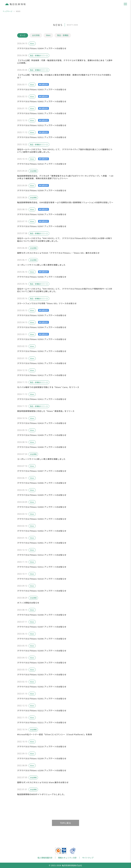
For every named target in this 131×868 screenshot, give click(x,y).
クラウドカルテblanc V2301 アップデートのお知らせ (42, 699)
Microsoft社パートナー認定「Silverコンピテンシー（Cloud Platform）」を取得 (55, 735)
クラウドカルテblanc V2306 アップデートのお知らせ (42, 639)
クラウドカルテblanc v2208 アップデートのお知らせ (42, 770)
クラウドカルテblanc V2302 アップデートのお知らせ (42, 687)
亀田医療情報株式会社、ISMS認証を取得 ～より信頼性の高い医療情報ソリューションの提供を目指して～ (65, 202)
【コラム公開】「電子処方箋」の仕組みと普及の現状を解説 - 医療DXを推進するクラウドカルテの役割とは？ (64, 76)
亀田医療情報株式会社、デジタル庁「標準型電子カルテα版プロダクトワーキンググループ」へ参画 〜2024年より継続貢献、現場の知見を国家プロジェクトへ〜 (65, 177)
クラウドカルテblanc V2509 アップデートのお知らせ (42, 190)
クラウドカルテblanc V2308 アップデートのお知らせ (42, 615)
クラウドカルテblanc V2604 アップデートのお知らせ (42, 48)
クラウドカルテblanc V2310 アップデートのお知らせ (42, 579)
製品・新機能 (63, 35)
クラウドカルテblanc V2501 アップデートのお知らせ (42, 363)
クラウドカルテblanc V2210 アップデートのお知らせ (42, 746)
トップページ (8, 11)
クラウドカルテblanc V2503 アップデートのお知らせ (42, 339)
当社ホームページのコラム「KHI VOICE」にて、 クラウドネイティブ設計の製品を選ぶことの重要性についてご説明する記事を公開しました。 (65, 151)
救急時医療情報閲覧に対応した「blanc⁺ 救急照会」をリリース (46, 411)
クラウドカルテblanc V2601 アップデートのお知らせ (42, 113)
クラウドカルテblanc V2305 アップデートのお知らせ (42, 651)
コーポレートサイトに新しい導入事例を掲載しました (41, 265)
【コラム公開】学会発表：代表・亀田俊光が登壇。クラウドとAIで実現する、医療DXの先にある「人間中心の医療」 (65, 62)
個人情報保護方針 (45, 858)
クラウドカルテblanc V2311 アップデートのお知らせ (42, 567)
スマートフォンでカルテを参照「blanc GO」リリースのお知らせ (47, 303)
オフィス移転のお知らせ (28, 603)
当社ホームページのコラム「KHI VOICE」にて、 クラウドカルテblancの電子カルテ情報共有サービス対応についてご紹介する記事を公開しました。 (65, 290)
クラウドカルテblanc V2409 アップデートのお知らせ (42, 435)
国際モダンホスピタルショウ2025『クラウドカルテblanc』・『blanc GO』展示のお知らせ (58, 253)
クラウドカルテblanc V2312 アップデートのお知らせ (42, 555)
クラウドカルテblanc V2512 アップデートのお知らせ (42, 125)
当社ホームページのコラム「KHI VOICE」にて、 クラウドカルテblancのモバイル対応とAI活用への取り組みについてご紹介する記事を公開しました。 (65, 239)
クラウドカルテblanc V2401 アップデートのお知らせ (42, 543)
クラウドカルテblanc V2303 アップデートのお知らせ (42, 675)
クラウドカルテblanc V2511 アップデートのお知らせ (42, 137)
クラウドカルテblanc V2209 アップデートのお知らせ (42, 758)
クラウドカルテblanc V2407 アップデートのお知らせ (42, 471)
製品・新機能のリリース (39, 55)
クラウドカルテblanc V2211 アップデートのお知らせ (42, 722)
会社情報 (36, 35)
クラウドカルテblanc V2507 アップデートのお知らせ (42, 226)
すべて (23, 35)
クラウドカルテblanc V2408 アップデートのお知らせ (42, 447)
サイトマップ (88, 858)
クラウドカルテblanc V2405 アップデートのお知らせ (42, 495)
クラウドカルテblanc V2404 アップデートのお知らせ (42, 507)
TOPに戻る (65, 823)
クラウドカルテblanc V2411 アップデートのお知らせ (42, 399)
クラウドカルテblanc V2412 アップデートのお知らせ (42, 375)
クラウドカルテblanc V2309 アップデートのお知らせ (42, 591)
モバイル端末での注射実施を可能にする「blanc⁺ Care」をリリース (48, 387)
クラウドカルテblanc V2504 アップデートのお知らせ (42, 327)
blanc (49, 35)
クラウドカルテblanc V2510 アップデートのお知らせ (42, 164)
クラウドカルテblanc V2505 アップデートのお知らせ (42, 315)
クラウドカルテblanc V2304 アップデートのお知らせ (42, 663)
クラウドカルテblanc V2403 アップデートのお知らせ (42, 519)
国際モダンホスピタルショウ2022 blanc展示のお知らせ (43, 782)
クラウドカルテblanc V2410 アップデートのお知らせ (42, 423)
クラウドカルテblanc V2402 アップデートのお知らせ (42, 531)
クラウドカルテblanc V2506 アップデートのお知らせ (42, 277)
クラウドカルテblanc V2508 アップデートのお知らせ (42, 214)
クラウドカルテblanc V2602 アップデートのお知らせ (42, 101)
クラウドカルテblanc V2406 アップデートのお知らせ (42, 483)
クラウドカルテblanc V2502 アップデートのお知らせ (42, 351)
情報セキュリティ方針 (67, 858)
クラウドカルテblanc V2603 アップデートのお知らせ (42, 89)
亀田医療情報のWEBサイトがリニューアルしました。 (42, 794)
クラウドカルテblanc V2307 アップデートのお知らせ (42, 627)
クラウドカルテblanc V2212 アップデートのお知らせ (42, 710)
